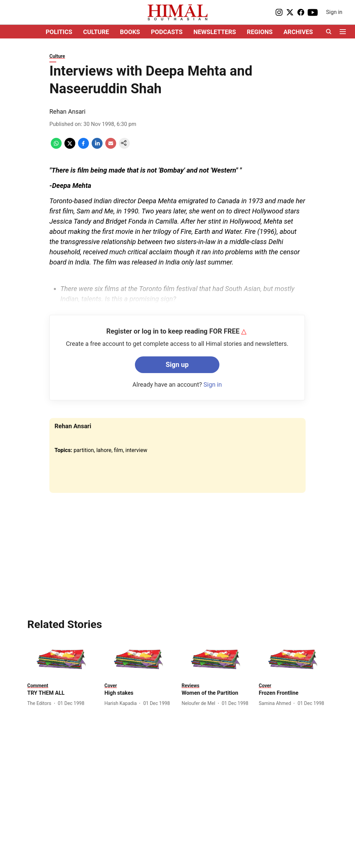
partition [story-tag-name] (84, 450)
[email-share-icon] (111, 147)
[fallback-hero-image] (62, 659)
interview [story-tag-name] (136, 450)
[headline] (62, 693)
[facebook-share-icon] (83, 147)
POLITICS (59, 32)
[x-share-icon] (70, 147)
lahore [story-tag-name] (104, 450)
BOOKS (130, 32)
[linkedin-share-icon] (97, 147)
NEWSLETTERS (215, 32)
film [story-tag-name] (118, 450)
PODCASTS (167, 32)
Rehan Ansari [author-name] (67, 111)
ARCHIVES (298, 32)
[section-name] (38, 685)
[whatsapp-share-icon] (56, 147)
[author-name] (41, 703)
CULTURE (96, 32)
